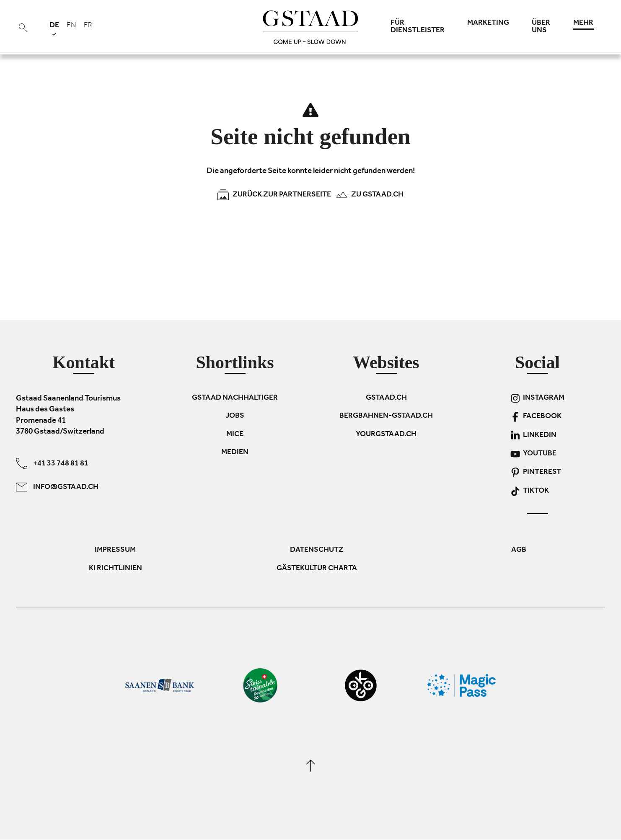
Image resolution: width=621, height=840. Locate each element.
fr (88, 26)
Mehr (583, 25)
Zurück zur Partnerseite (274, 195)
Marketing (488, 23)
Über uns (541, 27)
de (54, 29)
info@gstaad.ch (57, 487)
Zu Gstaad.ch (370, 195)
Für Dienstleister (418, 27)
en (71, 26)
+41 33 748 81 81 (52, 464)
